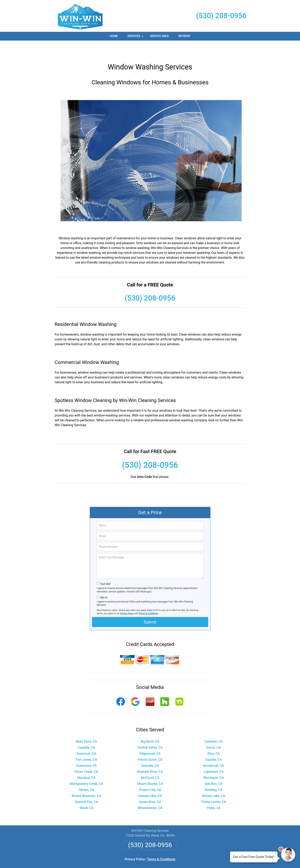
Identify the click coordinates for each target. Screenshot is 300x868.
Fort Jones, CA (86, 745)
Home (114, 36)
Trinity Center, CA (213, 787)
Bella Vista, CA (86, 726)
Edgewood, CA (150, 738)
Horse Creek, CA (86, 757)
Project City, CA (150, 775)
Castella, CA (86, 732)
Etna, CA (214, 738)
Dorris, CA (214, 732)
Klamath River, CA (150, 757)
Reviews (184, 36)
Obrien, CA (87, 775)
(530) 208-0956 (221, 16)
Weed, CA (86, 793)
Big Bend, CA (150, 726)
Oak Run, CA (213, 769)
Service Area (159, 36)
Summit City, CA (86, 787)
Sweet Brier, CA (150, 787)
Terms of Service (179, 859)
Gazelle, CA (214, 745)
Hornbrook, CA (214, 751)
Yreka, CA (214, 793)
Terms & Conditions (148, 598)
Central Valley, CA (150, 732)
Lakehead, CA (214, 757)
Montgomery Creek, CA (87, 769)
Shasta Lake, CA (213, 781)
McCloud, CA (150, 763)
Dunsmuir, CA (86, 738)
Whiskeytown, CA (150, 793)
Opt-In (104, 582)
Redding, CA (214, 775)
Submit (150, 607)
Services (136, 37)
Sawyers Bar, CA (150, 781)
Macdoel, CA (86, 763)
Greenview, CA (86, 751)
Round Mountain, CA (86, 781)
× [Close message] (275, 853)
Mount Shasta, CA (150, 769)
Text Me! (105, 569)
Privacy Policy (127, 598)
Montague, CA (214, 763)
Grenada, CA (150, 751)
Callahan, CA (214, 726)
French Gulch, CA (150, 745)
